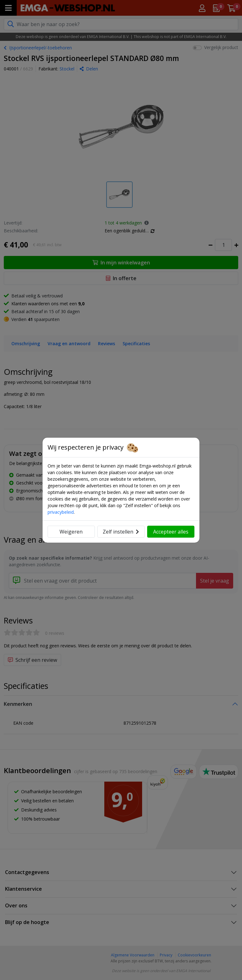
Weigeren (71, 532)
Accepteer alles (171, 532)
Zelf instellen (121, 532)
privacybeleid (61, 512)
